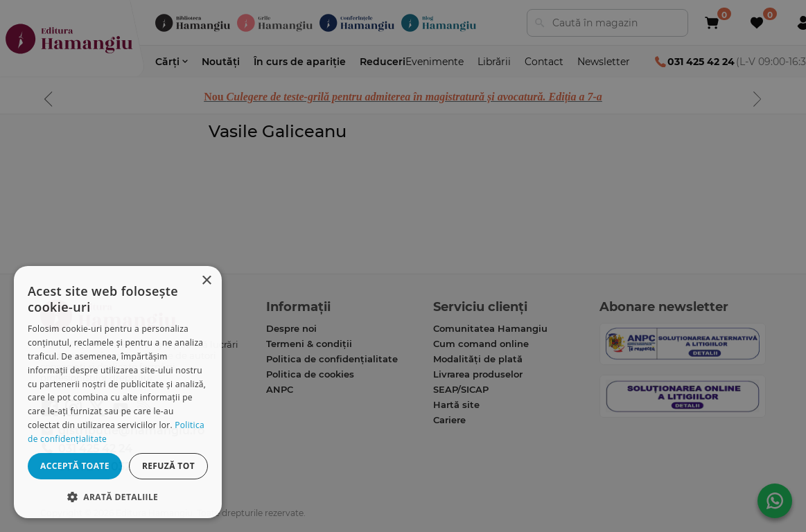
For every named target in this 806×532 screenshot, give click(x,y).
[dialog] (118, 392)
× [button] (206, 281)
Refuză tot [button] (168, 466)
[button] (118, 496)
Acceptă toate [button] (75, 466)
